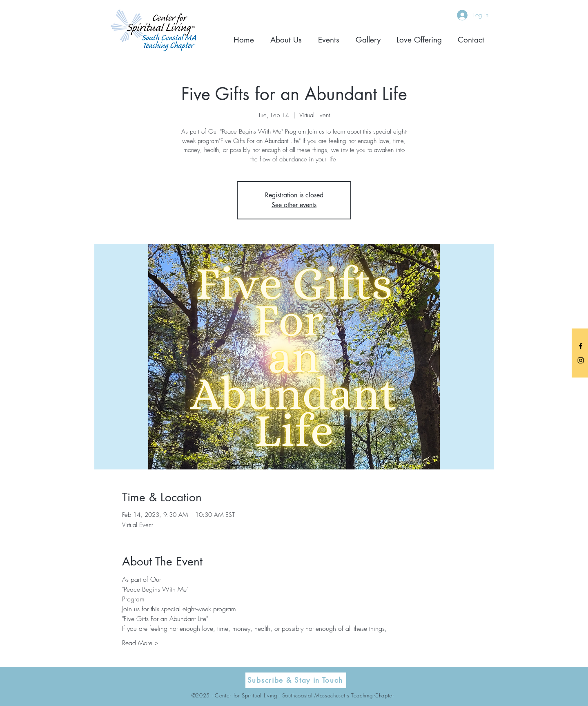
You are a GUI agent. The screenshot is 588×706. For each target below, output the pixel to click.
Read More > (140, 643)
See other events (294, 205)
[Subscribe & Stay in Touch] (296, 680)
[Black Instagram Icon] (581, 360)
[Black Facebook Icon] (581, 346)
